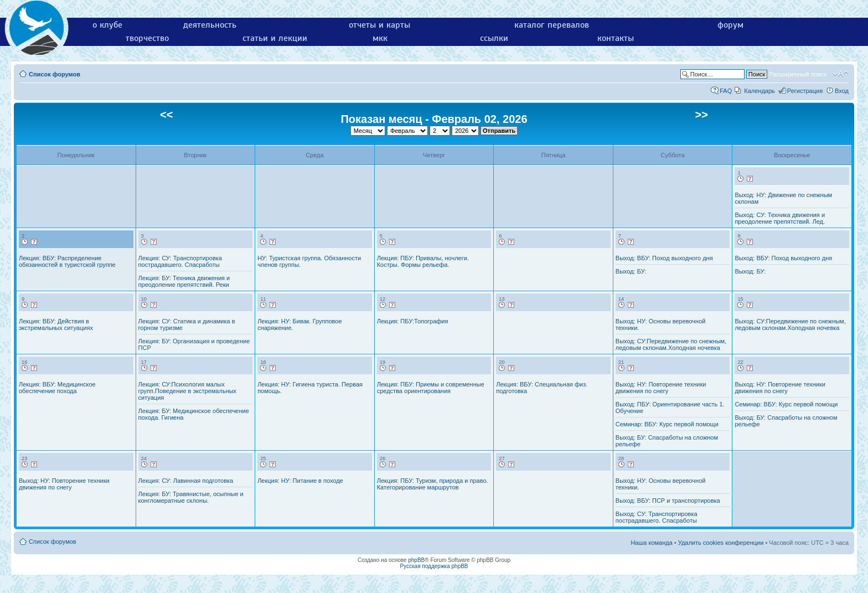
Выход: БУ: (631, 271)
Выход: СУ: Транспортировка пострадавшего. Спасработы (657, 517)
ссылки (494, 38)
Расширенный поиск (798, 74)
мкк (380, 38)
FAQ (726, 91)
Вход (842, 91)
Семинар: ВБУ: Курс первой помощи (667, 424)
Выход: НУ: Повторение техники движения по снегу (661, 388)
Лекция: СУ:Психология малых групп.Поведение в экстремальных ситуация (188, 391)
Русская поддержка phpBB (434, 566)
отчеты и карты (379, 25)
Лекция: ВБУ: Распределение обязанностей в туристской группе (67, 261)
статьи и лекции (275, 38)
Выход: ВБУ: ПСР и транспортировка (668, 501)
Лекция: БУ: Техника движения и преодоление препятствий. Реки (184, 281)
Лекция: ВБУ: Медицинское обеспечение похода (57, 388)
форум (730, 25)
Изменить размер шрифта (841, 74)
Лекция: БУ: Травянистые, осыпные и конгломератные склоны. (191, 497)
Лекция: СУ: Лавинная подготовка (186, 481)
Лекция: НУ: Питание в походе (300, 481)
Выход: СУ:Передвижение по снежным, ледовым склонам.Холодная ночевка (671, 344)
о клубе (107, 25)
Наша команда (651, 543)
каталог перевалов (552, 25)
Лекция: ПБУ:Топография (413, 321)
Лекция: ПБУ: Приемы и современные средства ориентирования (431, 388)
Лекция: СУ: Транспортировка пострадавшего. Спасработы (180, 261)
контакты (616, 38)
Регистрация (805, 91)
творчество (147, 38)
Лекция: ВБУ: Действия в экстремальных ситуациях (56, 324)
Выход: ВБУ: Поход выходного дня (664, 258)
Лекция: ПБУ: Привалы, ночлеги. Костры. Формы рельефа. (423, 261)
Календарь (759, 91)
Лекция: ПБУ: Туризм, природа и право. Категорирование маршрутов (433, 484)
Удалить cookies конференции (721, 543)
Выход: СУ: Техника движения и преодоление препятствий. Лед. (780, 218)
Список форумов (55, 74)
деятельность (210, 25)
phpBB (416, 560)
